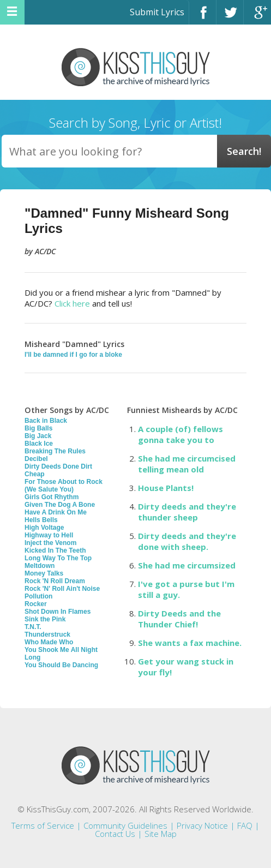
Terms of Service (43, 825)
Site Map (161, 834)
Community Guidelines (125, 825)
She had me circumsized (187, 565)
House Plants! (166, 488)
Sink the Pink (45, 619)
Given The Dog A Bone (60, 505)
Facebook (203, 17)
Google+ (257, 17)
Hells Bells (41, 520)
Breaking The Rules (55, 451)
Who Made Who (49, 642)
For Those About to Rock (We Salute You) (64, 486)
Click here (72, 303)
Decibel (36, 459)
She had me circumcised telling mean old (187, 464)
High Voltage (44, 528)
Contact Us (115, 834)
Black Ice (39, 444)
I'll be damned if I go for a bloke (73, 355)
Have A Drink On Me (56, 512)
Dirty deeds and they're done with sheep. (187, 541)
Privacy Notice (202, 825)
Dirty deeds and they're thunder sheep (187, 512)
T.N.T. (33, 627)
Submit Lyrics (157, 12)
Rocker (36, 604)
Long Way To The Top (58, 558)
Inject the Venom (50, 543)
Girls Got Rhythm (52, 497)
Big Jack (38, 436)
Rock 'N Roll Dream (55, 581)
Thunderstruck (47, 634)
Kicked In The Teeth (55, 550)
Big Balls (38, 428)
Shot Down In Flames (58, 612)
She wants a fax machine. (190, 643)
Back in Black (46, 421)
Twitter (230, 17)
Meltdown (40, 566)
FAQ (245, 825)
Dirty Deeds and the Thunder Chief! (179, 619)
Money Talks (44, 573)
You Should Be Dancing (61, 665)
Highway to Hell (49, 535)
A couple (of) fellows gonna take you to (180, 434)
